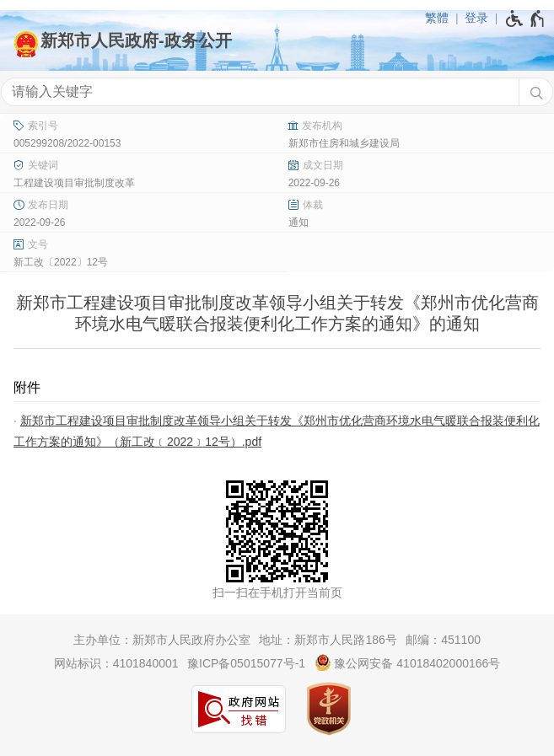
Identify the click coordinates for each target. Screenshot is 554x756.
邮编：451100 (443, 640)
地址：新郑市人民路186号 (328, 640)
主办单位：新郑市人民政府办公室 (162, 640)
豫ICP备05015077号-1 (246, 663)
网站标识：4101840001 (116, 663)
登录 (476, 18)
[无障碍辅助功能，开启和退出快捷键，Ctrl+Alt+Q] (526, 19)
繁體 (437, 18)
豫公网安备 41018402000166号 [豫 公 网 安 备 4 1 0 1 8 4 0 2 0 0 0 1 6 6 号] (408, 662)
